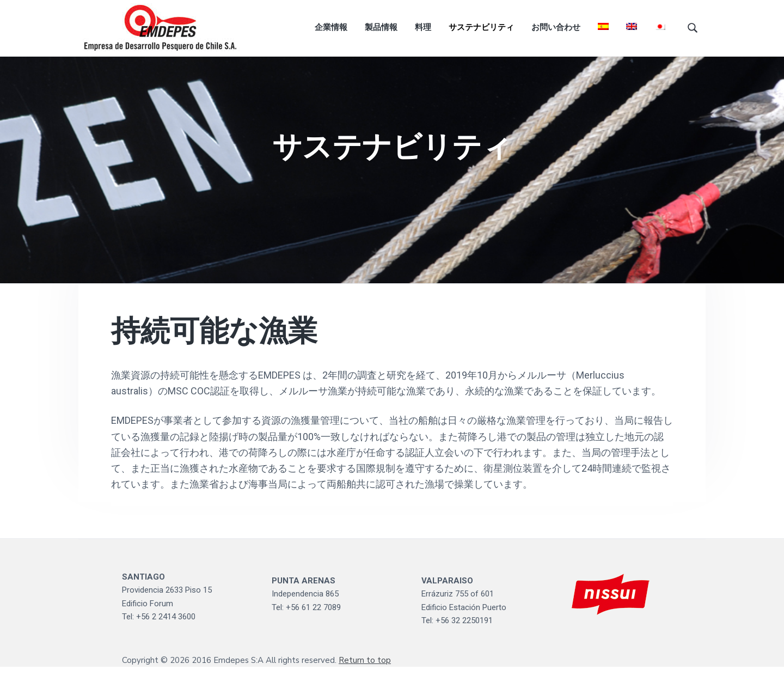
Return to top (365, 675)
